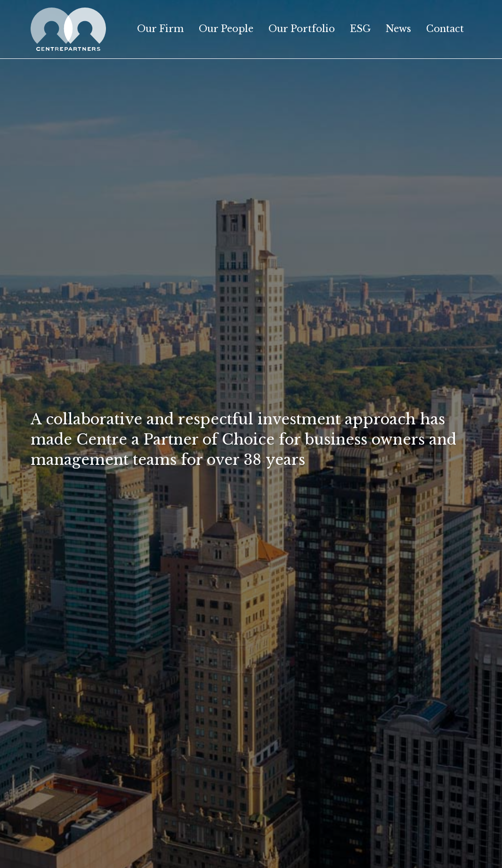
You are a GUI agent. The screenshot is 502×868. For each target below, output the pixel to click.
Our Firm (160, 29)
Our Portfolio (302, 29)
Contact (445, 29)
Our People (226, 29)
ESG (360, 29)
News (398, 29)
